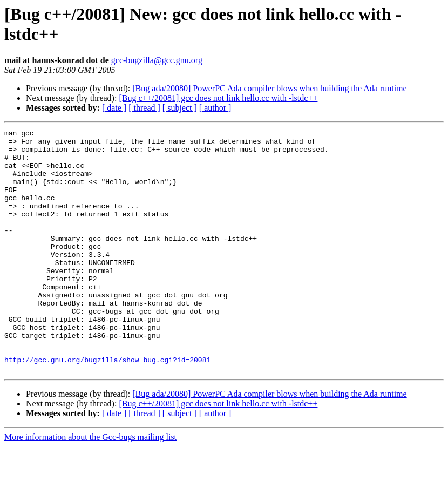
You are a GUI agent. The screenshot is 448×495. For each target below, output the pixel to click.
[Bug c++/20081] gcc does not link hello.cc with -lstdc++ (218, 98)
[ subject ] (180, 108)
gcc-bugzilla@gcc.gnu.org (157, 60)
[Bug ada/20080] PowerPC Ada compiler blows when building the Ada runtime (269, 88)
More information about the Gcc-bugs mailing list (90, 486)
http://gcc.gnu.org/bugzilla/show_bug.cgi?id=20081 (107, 406)
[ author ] (215, 108)
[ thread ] (144, 108)
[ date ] (114, 108)
